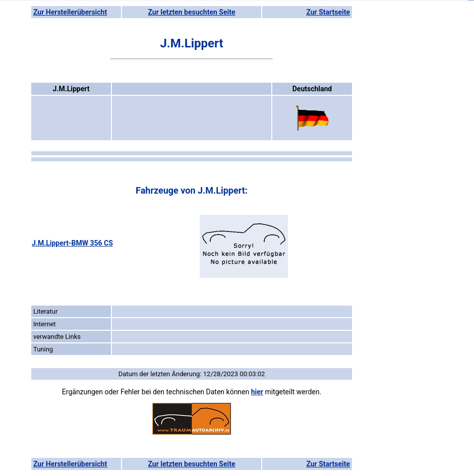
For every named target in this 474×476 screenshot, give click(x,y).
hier (257, 392)
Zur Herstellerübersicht (70, 12)
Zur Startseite (328, 12)
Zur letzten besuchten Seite (192, 12)
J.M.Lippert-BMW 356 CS (72, 243)
